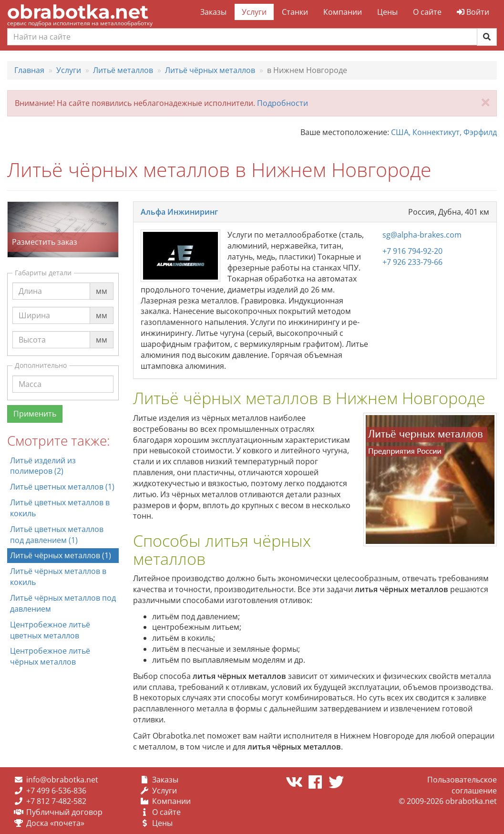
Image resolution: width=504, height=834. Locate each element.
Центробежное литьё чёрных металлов (50, 656)
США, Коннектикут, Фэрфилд (444, 132)
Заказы (213, 12)
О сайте (427, 12)
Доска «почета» (55, 823)
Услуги (254, 12)
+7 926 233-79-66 (412, 262)
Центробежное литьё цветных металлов (50, 630)
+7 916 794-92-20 (412, 251)
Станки (295, 12)
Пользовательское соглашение (462, 785)
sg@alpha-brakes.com (422, 235)
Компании (343, 12)
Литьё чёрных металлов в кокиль (58, 577)
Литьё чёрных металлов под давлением (63, 603)
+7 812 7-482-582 (56, 801)
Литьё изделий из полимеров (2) (43, 466)
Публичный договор (64, 812)
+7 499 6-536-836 (56, 791)
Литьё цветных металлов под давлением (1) (57, 535)
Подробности (283, 103)
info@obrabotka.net (62, 780)
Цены (387, 12)
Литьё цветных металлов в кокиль (60, 508)
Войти (473, 12)
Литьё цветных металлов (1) (62, 487)
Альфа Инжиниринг (179, 212)
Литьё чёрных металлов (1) (61, 555)
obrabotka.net (78, 12)
